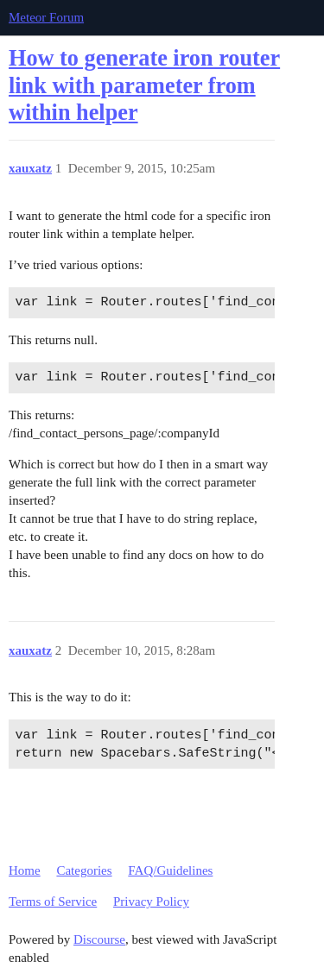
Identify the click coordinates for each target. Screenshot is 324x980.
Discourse (99, 939)
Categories (84, 870)
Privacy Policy (151, 901)
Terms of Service (53, 901)
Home (25, 870)
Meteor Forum (46, 17)
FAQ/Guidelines (170, 870)
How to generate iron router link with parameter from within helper (144, 85)
